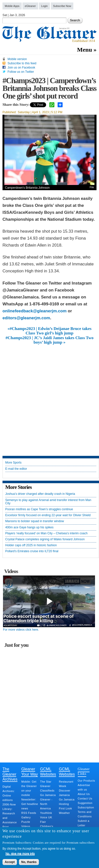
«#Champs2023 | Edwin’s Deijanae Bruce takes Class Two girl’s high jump (49, 331)
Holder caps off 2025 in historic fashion (31, 545)
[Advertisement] (49, 396)
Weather (64, 813)
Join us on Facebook (21, 68)
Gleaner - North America (46, 804)
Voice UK (46, 817)
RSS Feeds (29, 813)
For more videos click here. (21, 630)
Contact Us (85, 798)
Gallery (26, 817)
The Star (46, 782)
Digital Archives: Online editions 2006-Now (9, 796)
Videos (26, 826)
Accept (10, 862)
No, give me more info (20, 854)
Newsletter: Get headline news (30, 804)
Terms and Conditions (85, 814)
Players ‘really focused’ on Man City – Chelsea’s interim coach (46, 533)
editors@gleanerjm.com (26, 318)
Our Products (87, 781)
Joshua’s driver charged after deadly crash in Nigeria (40, 494)
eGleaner (30, 6)
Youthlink (46, 813)
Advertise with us (84, 787)
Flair (43, 822)
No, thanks (29, 862)
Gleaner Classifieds (47, 788)
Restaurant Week (66, 784)
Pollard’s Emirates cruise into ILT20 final (32, 551)
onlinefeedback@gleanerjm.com (35, 311)
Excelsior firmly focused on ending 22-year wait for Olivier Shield (48, 515)
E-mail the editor (16, 469)
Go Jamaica (48, 795)
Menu (85, 50)
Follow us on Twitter (21, 72)
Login (44, 6)
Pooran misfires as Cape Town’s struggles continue (39, 509)
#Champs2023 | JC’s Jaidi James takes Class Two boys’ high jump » (49, 340)
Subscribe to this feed (22, 63)
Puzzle (26, 822)
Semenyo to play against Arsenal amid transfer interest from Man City (48, 502)
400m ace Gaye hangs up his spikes (29, 527)
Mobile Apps (12, 6)
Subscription (86, 807)
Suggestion (85, 803)
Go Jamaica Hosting (67, 802)
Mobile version (17, 59)
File (92, 187)
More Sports (13, 463)
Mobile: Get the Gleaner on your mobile (29, 788)
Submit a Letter (84, 823)
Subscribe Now (62, 6)
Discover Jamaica (65, 793)
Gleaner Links (84, 771)
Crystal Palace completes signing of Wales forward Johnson (45, 539)
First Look (65, 808)
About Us (84, 794)
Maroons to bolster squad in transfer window (35, 521)
